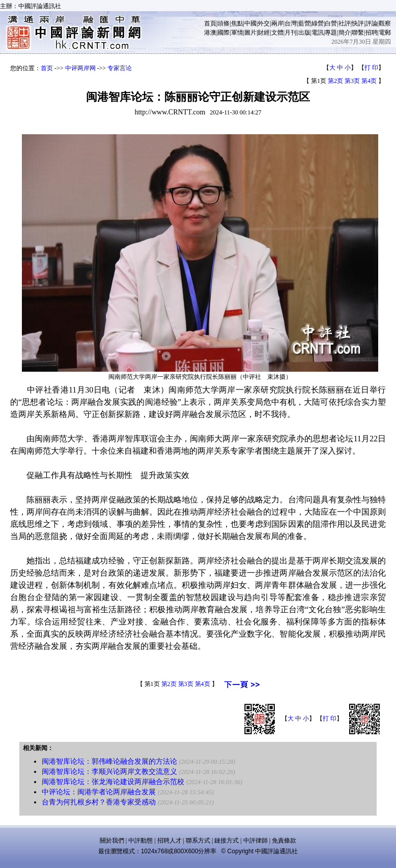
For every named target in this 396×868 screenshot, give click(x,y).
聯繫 (358, 33)
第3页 (352, 81)
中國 (250, 23)
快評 (358, 23)
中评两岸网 (80, 68)
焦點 (237, 23)
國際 (223, 33)
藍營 (304, 23)
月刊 (291, 33)
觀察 (385, 23)
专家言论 (120, 68)
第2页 (335, 81)
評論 (372, 23)
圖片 (250, 33)
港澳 (210, 33)
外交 (264, 23)
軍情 (237, 33)
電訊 (318, 33)
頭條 (223, 23)
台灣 (291, 23)
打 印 (371, 68)
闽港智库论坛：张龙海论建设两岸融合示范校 (113, 782)
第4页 (369, 81)
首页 (47, 68)
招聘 (372, 33)
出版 (304, 33)
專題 (331, 33)
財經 (264, 33)
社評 (345, 23)
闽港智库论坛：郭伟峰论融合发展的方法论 (109, 761)
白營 (331, 23)
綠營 (318, 23)
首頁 (210, 23)
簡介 (345, 33)
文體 (277, 33)
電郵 (385, 33)
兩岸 (277, 23)
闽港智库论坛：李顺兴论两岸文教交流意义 (109, 772)
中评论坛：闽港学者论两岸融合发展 (99, 792)
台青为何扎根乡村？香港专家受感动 (99, 802)
